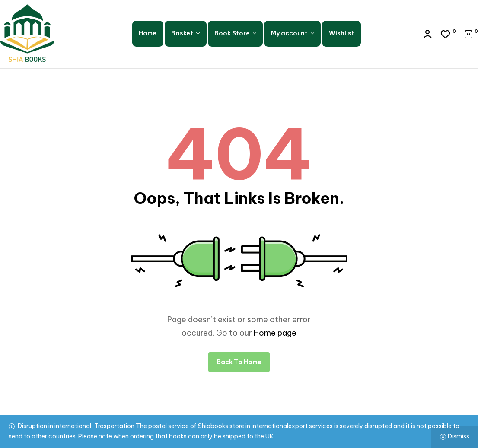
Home (148, 33)
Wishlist (342, 33)
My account (289, 33)
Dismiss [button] (459, 436)
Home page (275, 333)
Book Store (232, 33)
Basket (182, 33)
